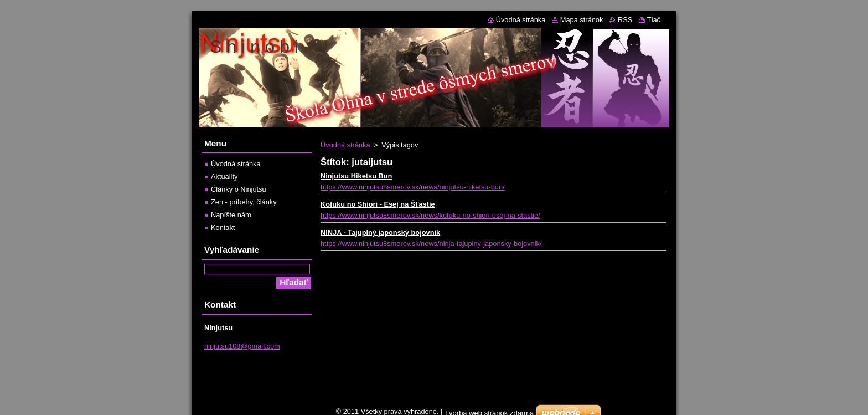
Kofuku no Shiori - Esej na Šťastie (378, 204)
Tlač (654, 20)
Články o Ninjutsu (239, 189)
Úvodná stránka (345, 145)
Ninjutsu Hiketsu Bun (356, 176)
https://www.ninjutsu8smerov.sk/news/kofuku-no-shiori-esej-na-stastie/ (430, 215)
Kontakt (223, 227)
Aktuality (224, 176)
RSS (625, 20)
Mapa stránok (582, 20)
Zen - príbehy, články (244, 202)
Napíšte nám (231, 215)
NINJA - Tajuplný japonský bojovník (380, 232)
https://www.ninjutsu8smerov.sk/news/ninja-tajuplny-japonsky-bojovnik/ (431, 244)
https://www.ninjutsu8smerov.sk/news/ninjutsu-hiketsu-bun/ (413, 187)
